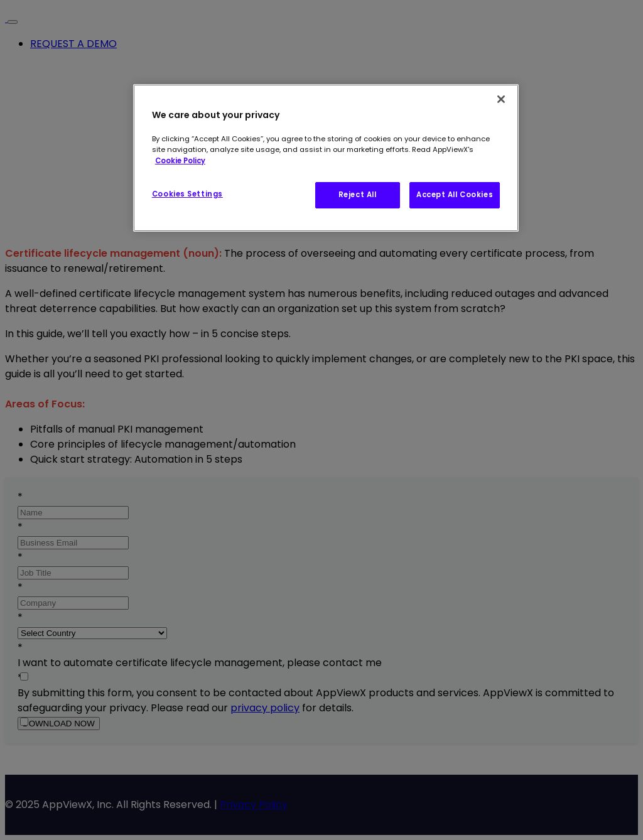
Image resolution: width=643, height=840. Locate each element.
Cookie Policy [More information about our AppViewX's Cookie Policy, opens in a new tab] (180, 161)
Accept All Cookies (455, 195)
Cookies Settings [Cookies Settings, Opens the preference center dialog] (187, 194)
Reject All (358, 195)
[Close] (501, 99)
